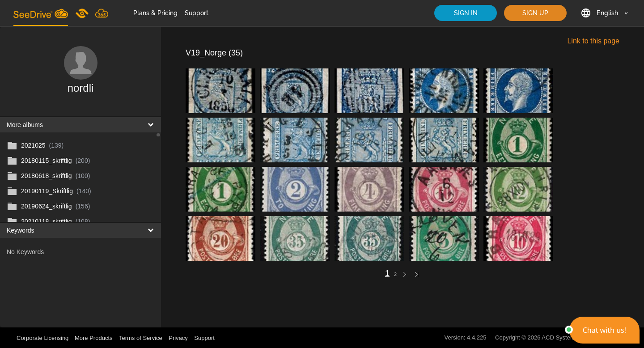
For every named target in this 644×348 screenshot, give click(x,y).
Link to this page (593, 41)
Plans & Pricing (155, 13)
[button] (604, 330)
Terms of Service (141, 338)
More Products (94, 338)
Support (197, 13)
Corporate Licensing (43, 338)
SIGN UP (535, 13)
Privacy (178, 338)
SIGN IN (466, 13)
